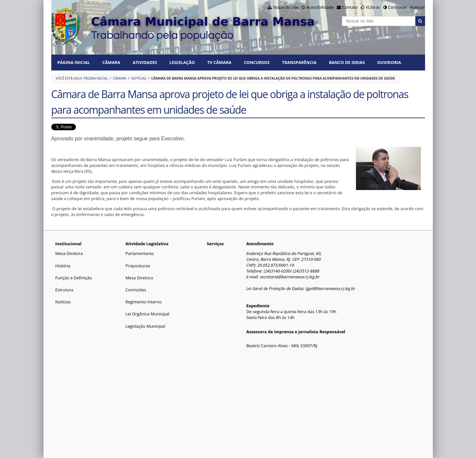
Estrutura (64, 290)
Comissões (136, 290)
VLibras (373, 7)
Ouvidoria (389, 62)
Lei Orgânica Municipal (147, 314)
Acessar (418, 7)
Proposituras (138, 266)
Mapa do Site (286, 7)
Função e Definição (73, 278)
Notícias (139, 78)
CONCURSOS (256, 62)
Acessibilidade (320, 7)
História (63, 266)
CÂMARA (111, 62)
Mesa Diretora (69, 253)
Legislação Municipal (145, 326)
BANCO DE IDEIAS (347, 62)
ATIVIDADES (145, 62)
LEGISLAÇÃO (182, 62)
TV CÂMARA (219, 62)
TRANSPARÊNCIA (299, 62)
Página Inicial (74, 62)
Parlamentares (139, 253)
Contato (350, 7)
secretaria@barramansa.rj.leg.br (290, 277)
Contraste (397, 7)
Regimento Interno (143, 302)
